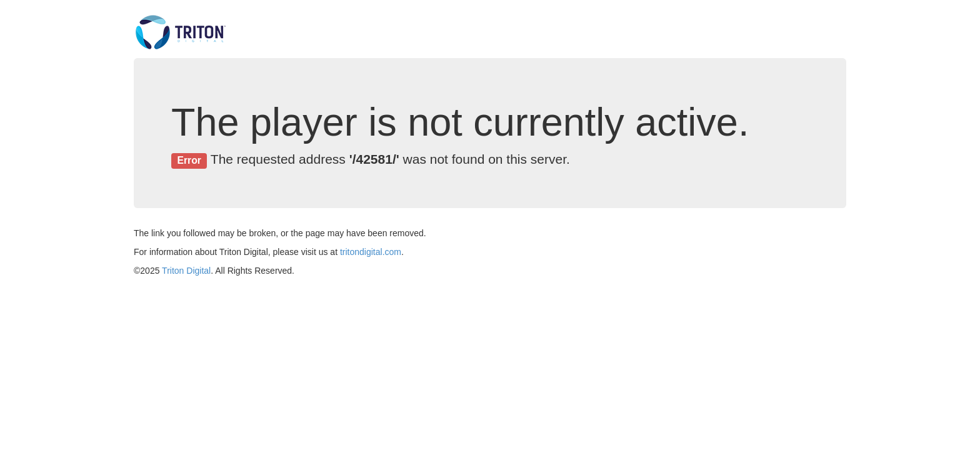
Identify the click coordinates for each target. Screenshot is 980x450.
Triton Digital (186, 271)
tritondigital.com (371, 252)
